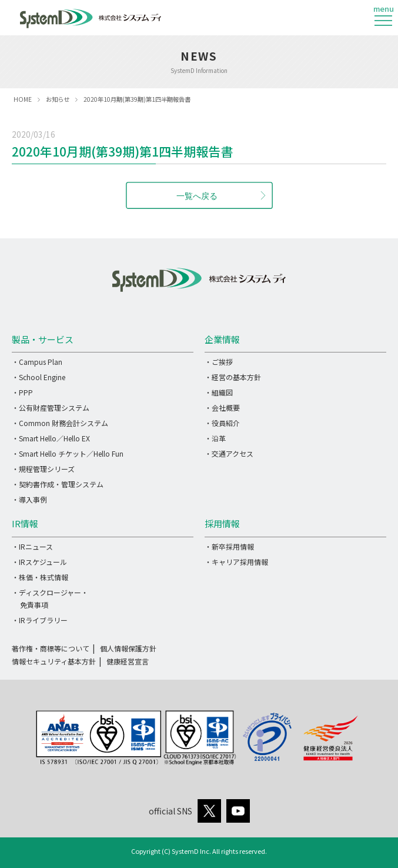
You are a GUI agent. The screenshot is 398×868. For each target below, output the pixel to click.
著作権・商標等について (51, 648)
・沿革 (215, 438)
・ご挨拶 (219, 362)
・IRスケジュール (39, 562)
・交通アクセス (229, 453)
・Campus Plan (37, 362)
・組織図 (219, 392)
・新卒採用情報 (229, 546)
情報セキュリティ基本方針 (54, 661)
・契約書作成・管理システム (58, 484)
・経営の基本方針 (233, 377)
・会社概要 (222, 408)
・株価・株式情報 (40, 577)
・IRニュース (32, 546)
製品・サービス (43, 339)
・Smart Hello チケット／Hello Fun (68, 453)
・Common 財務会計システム (60, 423)
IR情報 (25, 523)
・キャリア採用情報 (236, 562)
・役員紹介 (222, 423)
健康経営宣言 (128, 661)
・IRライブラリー (40, 620)
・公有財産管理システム (51, 408)
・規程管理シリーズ (43, 469)
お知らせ (58, 99)
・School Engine (39, 377)
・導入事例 (29, 499)
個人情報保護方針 (128, 648)
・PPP (22, 392)
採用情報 (222, 523)
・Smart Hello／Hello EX (51, 438)
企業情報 (222, 339)
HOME (23, 99)
